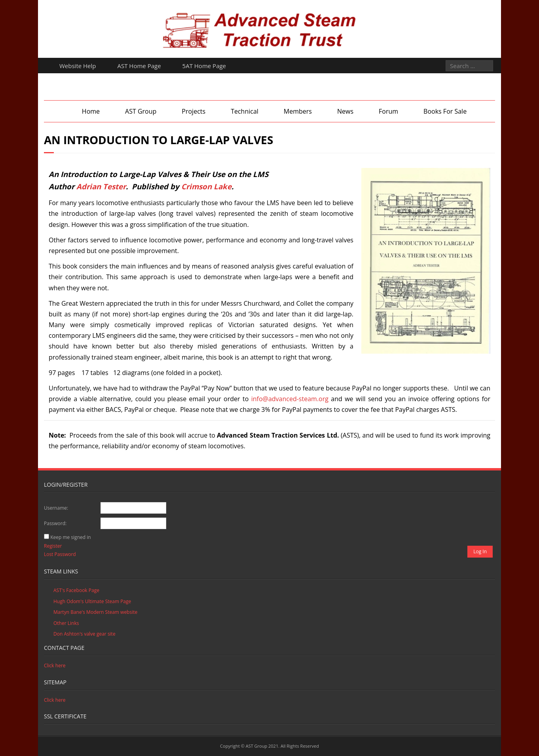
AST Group (141, 111)
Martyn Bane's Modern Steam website (95, 612)
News (345, 111)
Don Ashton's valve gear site (84, 634)
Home (91, 111)
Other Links (66, 623)
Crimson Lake (206, 186)
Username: (56, 508)
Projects (194, 111)
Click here (55, 666)
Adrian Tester (101, 186)
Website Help (78, 66)
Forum (388, 111)
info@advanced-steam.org (290, 399)
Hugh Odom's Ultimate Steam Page (92, 601)
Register (53, 546)
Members (298, 111)
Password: (55, 523)
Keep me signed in (70, 537)
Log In (480, 551)
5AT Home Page (204, 66)
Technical (245, 111)
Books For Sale (445, 111)
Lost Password (60, 554)
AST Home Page (139, 66)
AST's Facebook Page (76, 590)
